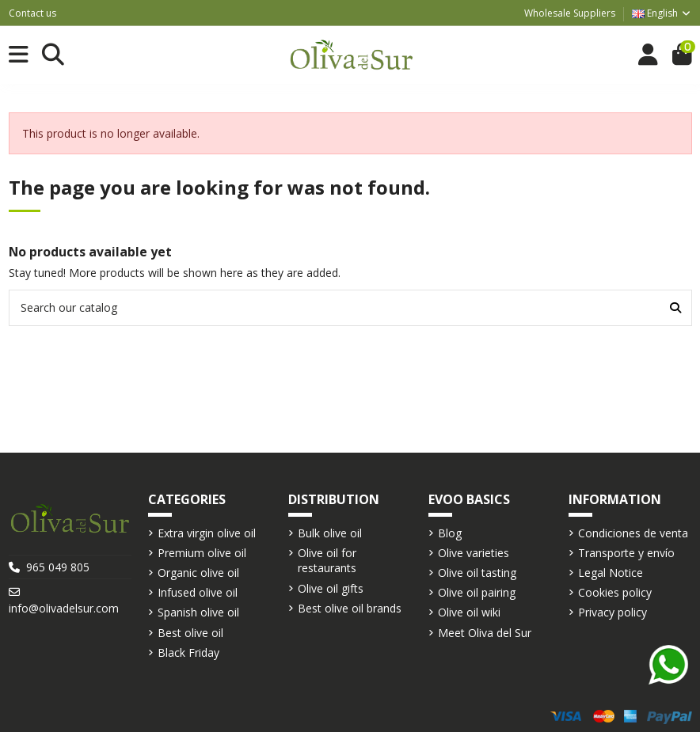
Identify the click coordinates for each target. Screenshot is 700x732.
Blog (450, 533)
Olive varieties (474, 553)
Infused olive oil (198, 592)
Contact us (32, 13)
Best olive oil (190, 633)
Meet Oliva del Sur (485, 633)
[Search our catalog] (675, 307)
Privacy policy (612, 612)
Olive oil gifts (331, 588)
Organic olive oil (198, 573)
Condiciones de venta (633, 533)
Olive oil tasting (477, 573)
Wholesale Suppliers (570, 13)
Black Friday (188, 652)
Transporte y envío (626, 553)
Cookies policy (615, 592)
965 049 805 (58, 567)
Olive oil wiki (469, 612)
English (662, 13)
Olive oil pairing (477, 592)
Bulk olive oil (330, 533)
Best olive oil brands (350, 608)
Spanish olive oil (198, 612)
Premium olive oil (202, 553)
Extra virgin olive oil (207, 533)
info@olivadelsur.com (64, 608)
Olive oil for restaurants (327, 561)
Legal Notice (611, 573)
